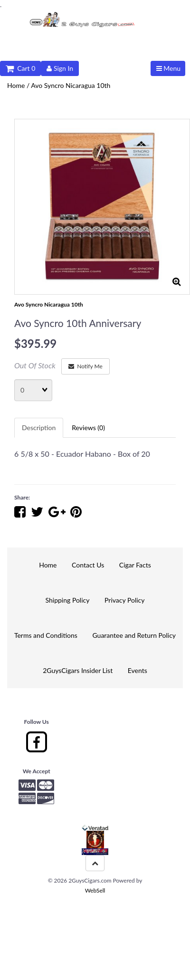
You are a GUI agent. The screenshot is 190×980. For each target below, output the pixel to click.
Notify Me (85, 366)
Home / (19, 85)
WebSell (95, 890)
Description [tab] (39, 428)
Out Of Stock (35, 365)
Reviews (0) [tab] (88, 428)
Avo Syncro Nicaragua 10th (71, 85)
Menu (168, 68)
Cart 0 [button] (20, 68)
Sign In (60, 68)
